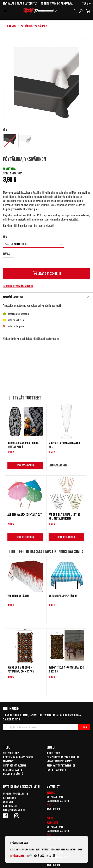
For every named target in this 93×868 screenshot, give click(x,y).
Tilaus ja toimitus (27, 4)
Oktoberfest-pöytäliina (63, 596)
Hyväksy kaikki (17, 856)
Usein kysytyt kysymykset (61, 766)
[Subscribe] (84, 727)
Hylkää (29, 856)
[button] (87, 4)
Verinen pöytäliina (18, 596)
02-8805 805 (9, 798)
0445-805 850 (53, 809)
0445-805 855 (53, 865)
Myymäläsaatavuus (13, 297)
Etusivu (12, 26)
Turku (50, 819)
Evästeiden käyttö (13, 774)
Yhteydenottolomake (15, 766)
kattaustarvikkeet (44, 225)
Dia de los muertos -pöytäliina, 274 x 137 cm (21, 670)
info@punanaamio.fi (14, 810)
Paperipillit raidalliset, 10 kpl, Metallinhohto (64, 517)
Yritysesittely (11, 753)
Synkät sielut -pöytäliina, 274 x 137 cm (66, 670)
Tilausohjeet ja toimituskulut (63, 757)
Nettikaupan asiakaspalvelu (18, 757)
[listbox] (46, 141)
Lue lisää (51, 856)
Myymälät (9, 4)
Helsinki (51, 793)
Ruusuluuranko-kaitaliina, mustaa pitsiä (23, 445)
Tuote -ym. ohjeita (56, 770)
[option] (10, 141)
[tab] (46, 297)
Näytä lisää (39, 856)
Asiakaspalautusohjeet (59, 761)
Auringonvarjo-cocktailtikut (25, 515)
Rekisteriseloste (13, 770)
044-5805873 (10, 806)
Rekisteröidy (53, 753)
